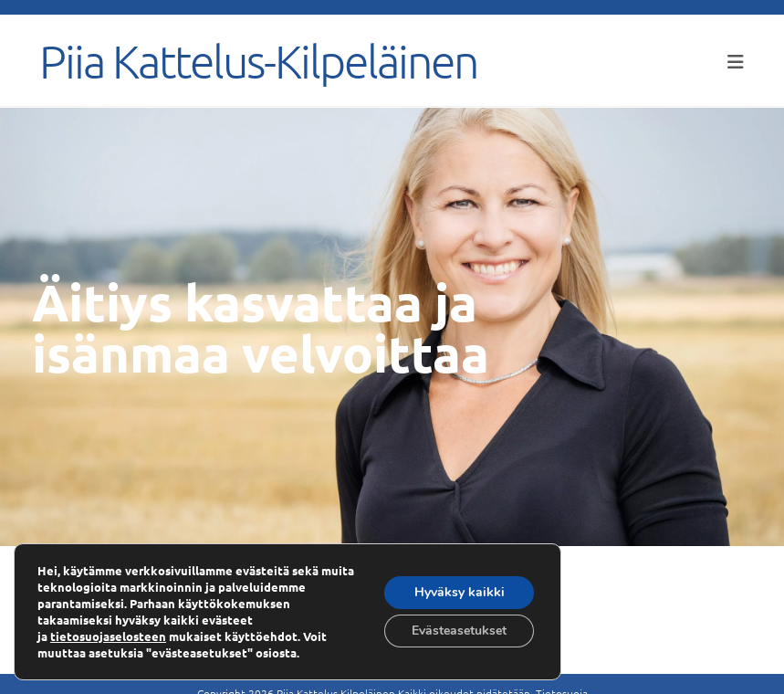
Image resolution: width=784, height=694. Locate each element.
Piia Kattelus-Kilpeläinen (258, 61)
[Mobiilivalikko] (736, 61)
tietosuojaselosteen (108, 636)
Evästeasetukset (459, 631)
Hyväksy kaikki (460, 592)
